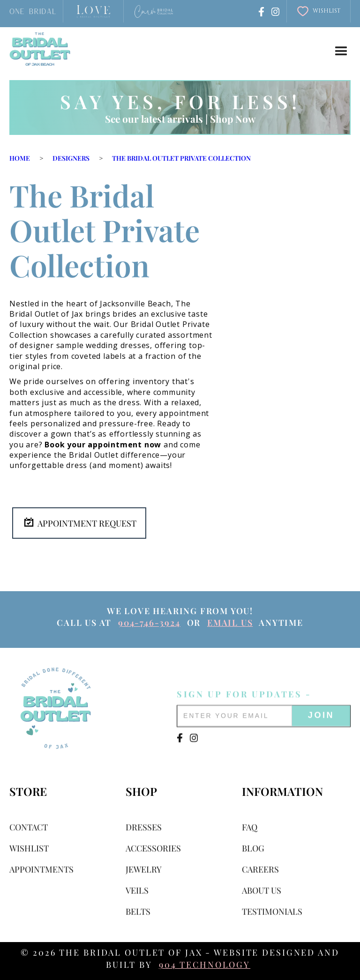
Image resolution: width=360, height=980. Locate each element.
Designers (71, 158)
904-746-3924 (149, 623)
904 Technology (205, 965)
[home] (40, 49)
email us (230, 623)
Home (20, 158)
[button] (341, 52)
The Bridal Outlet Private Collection (181, 158)
